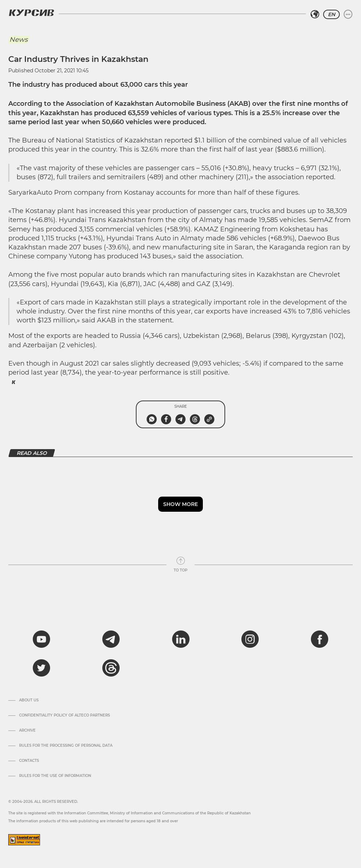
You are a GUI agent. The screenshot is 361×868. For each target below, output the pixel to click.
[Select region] (315, 14)
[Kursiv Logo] (31, 13)
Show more (180, 504)
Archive (27, 731)
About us (29, 700)
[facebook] (320, 639)
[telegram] (111, 639)
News (19, 40)
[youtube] (41, 639)
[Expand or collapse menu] (348, 14)
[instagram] (250, 639)
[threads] (111, 668)
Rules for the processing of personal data (66, 746)
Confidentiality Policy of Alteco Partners (64, 715)
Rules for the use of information (55, 776)
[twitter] (41, 668)
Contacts (29, 761)
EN (331, 14)
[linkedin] (180, 639)
